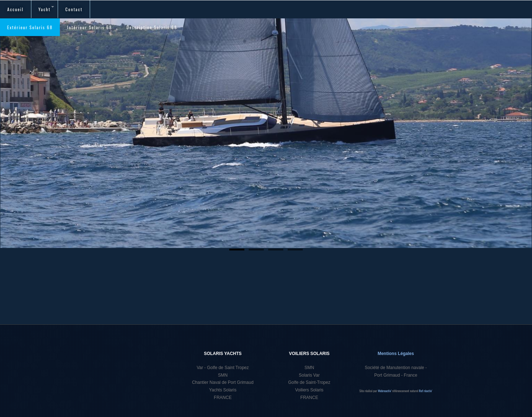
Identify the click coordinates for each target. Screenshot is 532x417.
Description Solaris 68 (152, 27)
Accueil (15, 9)
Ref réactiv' (426, 391)
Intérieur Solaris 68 (90, 27)
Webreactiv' (385, 391)
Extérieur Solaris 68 (30, 27)
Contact (74, 9)
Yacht (46, 9)
